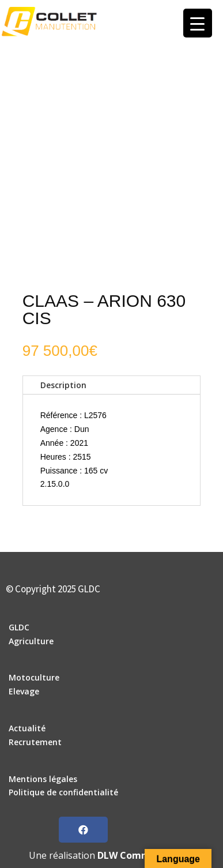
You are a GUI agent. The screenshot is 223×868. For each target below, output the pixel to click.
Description (63, 385)
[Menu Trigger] (198, 23)
